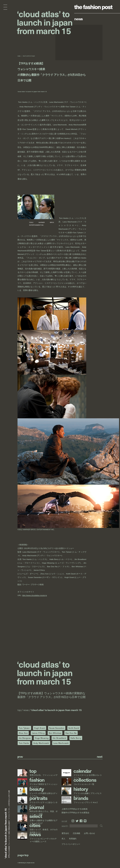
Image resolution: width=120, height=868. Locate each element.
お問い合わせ (89, 833)
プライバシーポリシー (71, 844)
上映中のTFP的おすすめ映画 (74, 809)
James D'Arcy (38, 733)
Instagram (73, 821)
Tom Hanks (24, 743)
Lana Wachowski (61, 743)
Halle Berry (76, 738)
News (79, 19)
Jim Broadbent (59, 738)
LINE (85, 821)
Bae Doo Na (71, 733)
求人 (63, 839)
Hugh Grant (40, 728)
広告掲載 (77, 833)
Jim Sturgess (25, 738)
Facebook (81, 821)
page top (23, 855)
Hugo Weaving (42, 738)
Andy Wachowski (41, 743)
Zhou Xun (23, 733)
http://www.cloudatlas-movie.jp (35, 595)
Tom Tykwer (24, 728)
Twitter (77, 821)
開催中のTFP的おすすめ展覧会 (75, 812)
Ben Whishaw (55, 733)
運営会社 (65, 833)
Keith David (74, 728)
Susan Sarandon (57, 728)
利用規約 (73, 839)
